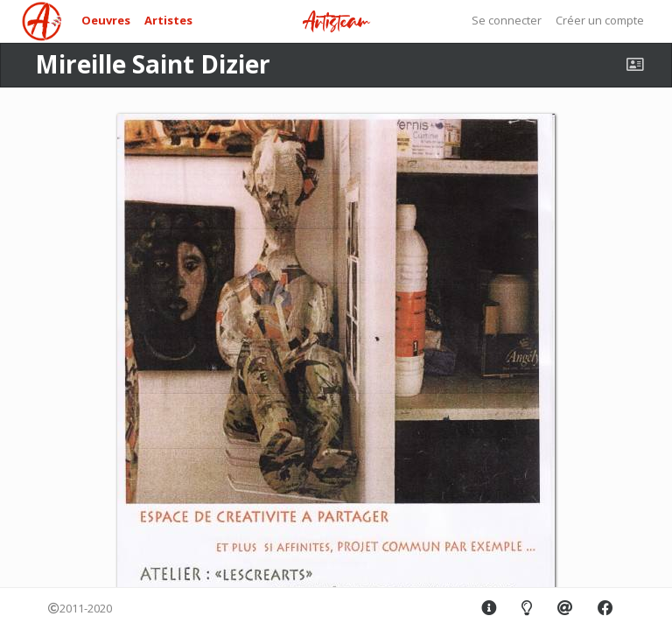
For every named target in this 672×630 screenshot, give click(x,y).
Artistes (168, 20)
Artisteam (336, 22)
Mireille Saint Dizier (153, 64)
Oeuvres (106, 20)
